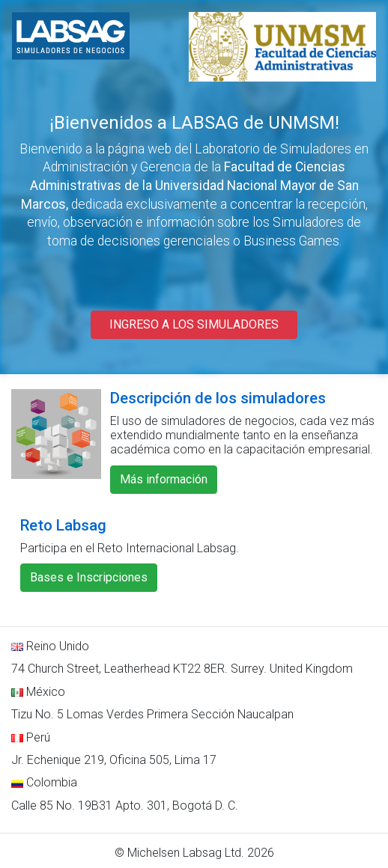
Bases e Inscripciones (89, 577)
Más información (164, 479)
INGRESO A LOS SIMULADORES (194, 324)
